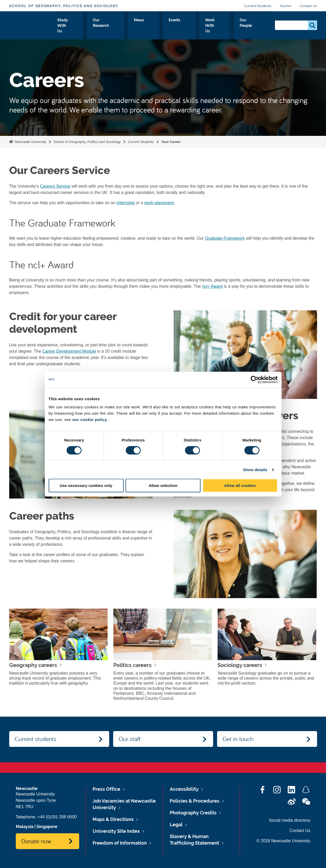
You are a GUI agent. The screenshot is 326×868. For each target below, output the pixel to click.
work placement (159, 203)
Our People (255, 25)
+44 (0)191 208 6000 (57, 817)
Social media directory (290, 820)
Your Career (171, 142)
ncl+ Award (212, 286)
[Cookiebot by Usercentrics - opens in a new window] (255, 379)
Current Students (258, 6)
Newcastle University (30, 142)
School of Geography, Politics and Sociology (64, 6)
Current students (36, 739)
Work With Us (221, 25)
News (170, 25)
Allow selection (163, 486)
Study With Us (106, 25)
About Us (74, 25)
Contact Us (308, 6)
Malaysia (25, 827)
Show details (255, 469)
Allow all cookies (240, 486)
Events (192, 25)
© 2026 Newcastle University (284, 841)
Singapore (47, 827)
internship (126, 203)
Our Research (142, 25)
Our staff (130, 739)
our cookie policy (90, 420)
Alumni (285, 6)
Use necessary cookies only (86, 486)
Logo (33, 24)
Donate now (36, 841)
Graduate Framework (225, 238)
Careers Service (55, 186)
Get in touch (238, 739)
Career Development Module (69, 351)
